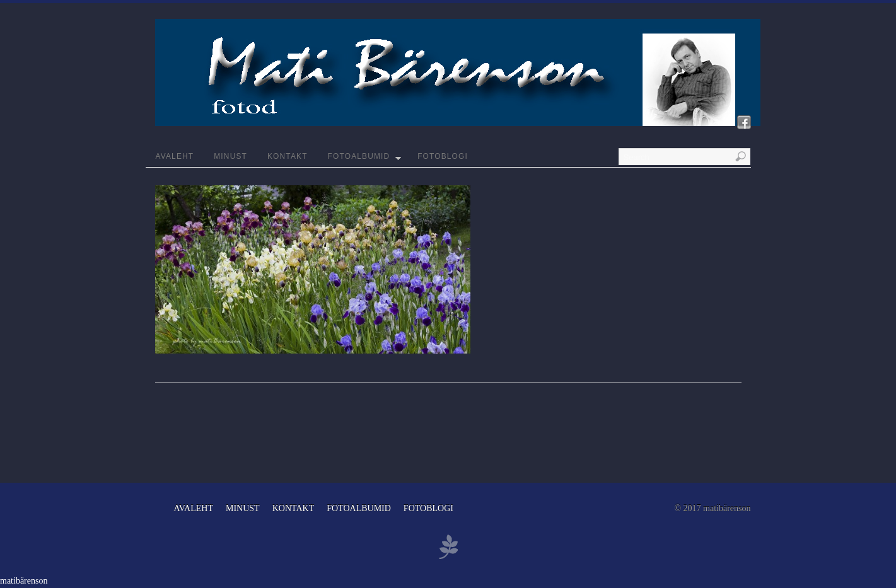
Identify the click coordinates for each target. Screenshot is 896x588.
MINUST (230, 156)
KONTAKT (288, 156)
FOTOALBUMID (365, 159)
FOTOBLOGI (443, 156)
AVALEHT (175, 156)
